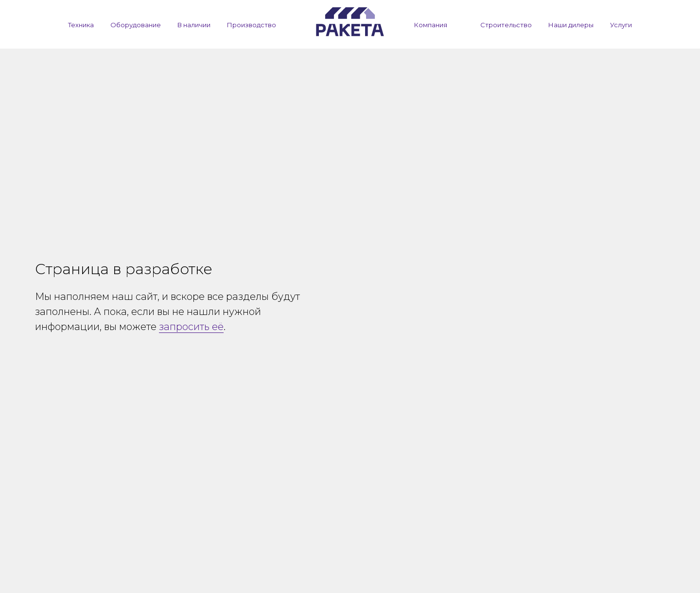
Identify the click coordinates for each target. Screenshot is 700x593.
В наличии (194, 25)
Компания (431, 25)
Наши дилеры (571, 25)
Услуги (621, 25)
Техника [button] (81, 25)
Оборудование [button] (136, 25)
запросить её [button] (191, 327)
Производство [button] (252, 25)
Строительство (506, 25)
